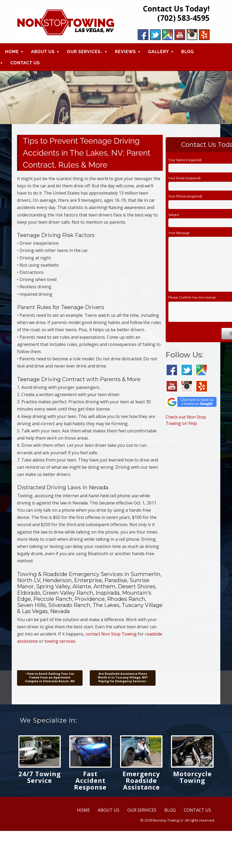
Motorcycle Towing (192, 777)
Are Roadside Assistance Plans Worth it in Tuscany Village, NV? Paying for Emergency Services (123, 677)
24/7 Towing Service (40, 777)
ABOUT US (43, 52)
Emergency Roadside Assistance (141, 780)
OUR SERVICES (84, 52)
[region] (116, 98)
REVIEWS (125, 52)
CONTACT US (25, 63)
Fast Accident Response (90, 780)
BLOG (188, 52)
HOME (12, 52)
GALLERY (158, 52)
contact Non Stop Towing (111, 634)
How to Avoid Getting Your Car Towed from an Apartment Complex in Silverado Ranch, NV (50, 677)
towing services (60, 641)
